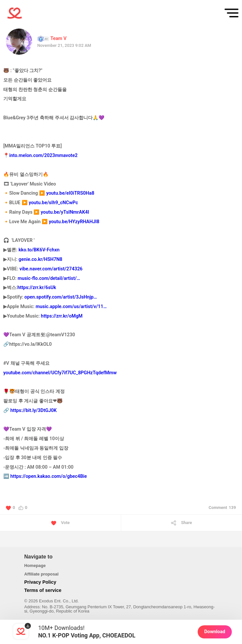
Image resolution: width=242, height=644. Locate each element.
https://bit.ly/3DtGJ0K (34, 410)
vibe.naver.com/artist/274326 (51, 269)
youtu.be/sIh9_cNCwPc (53, 203)
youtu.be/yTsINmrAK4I (65, 212)
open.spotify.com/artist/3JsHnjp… (61, 297)
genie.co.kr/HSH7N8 (41, 259)
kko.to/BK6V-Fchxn (39, 250)
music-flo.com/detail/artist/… (49, 278)
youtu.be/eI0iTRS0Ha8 (70, 193)
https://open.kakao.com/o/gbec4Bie (49, 476)
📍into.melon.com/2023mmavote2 (40, 156)
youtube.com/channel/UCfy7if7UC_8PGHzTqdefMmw (60, 373)
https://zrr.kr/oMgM (62, 316)
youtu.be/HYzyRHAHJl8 (74, 222)
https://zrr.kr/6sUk (37, 288)
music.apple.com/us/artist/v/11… (71, 307)
